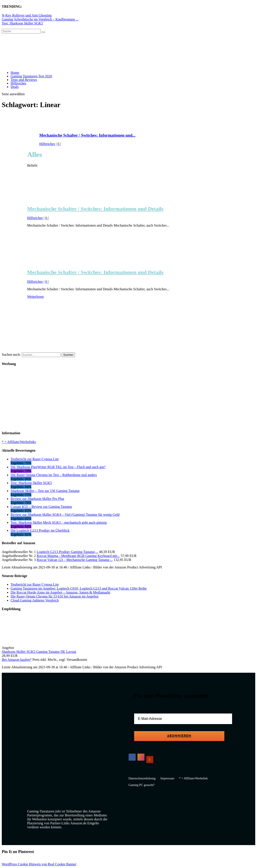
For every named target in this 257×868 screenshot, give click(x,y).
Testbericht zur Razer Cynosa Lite (35, 459)
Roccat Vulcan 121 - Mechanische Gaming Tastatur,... (75, 560)
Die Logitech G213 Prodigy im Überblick (40, 530)
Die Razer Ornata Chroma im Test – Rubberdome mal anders (54, 475)
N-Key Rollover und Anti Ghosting (27, 15)
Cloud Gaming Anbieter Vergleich (35, 600)
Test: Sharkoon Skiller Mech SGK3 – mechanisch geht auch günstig (59, 522)
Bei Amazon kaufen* (17, 660)
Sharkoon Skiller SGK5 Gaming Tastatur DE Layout (39, 652)
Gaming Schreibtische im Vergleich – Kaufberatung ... (40, 19)
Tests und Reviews (24, 80)
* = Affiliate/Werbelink (193, 779)
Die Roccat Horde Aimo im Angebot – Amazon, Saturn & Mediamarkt (60, 592)
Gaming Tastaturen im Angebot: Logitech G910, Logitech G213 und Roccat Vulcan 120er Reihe (79, 588)
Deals (15, 87)
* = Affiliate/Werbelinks (19, 442)
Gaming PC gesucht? (142, 785)
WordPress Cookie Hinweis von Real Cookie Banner (39, 864)
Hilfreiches (18, 83)
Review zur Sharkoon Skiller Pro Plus (37, 499)
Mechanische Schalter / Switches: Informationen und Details (95, 209)
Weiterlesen (35, 297)
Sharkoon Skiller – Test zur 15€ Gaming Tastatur (45, 491)
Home (15, 73)
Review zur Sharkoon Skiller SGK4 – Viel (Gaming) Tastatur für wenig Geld (65, 515)
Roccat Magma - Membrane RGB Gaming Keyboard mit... (78, 556)
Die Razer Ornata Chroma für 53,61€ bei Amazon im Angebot (54, 596)
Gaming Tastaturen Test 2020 (31, 76)
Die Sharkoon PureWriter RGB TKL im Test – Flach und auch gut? (58, 467)
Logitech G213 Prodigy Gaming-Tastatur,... (67, 552)
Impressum (167, 779)
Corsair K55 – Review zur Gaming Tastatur (41, 507)
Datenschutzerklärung (142, 779)
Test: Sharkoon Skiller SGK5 (22, 23)
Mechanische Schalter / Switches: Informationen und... (87, 135)
